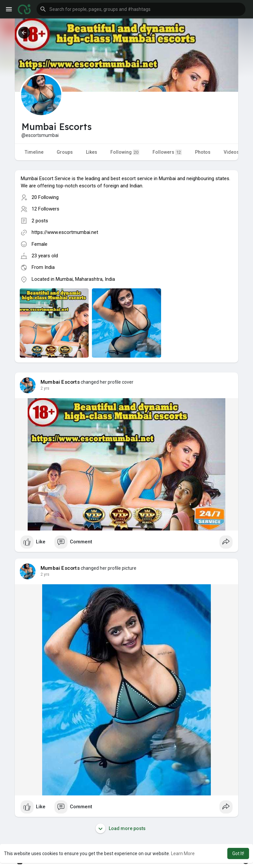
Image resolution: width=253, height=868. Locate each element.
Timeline (34, 152)
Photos (203, 152)
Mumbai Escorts (60, 382)
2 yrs (45, 388)
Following (125, 152)
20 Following (45, 197)
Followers (167, 152)
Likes (92, 152)
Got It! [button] (238, 853)
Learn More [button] (183, 853)
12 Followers (45, 209)
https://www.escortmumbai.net (65, 232)
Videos (231, 152)
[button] (141, 9)
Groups (65, 152)
